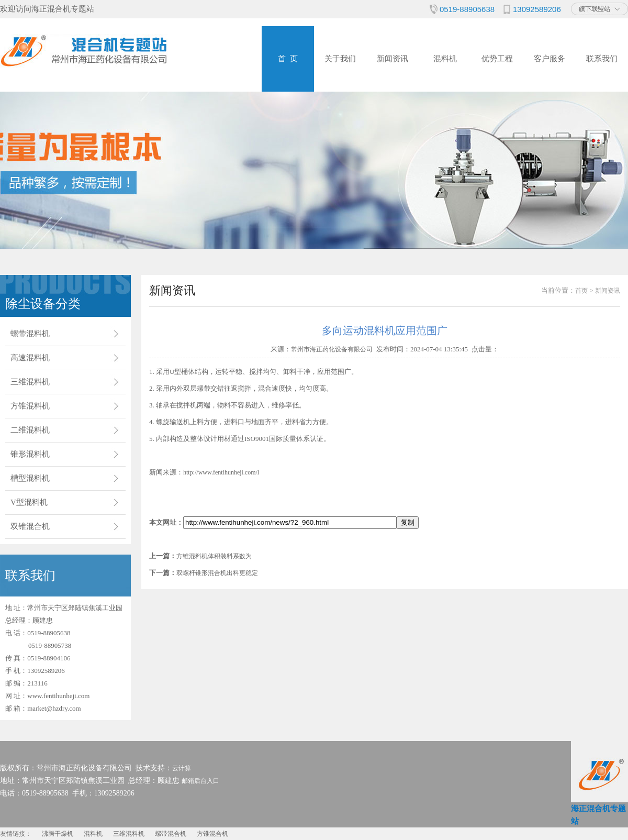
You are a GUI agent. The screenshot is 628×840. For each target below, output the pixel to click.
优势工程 (497, 59)
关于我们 (340, 59)
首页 (581, 291)
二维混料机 (30, 430)
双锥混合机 (30, 526)
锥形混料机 (30, 454)
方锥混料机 (30, 406)
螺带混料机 (30, 334)
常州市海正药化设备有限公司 (332, 349)
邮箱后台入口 (200, 781)
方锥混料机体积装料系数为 (214, 556)
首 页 (288, 59)
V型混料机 (29, 502)
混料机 (445, 59)
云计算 (182, 768)
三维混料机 (30, 382)
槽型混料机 (30, 478)
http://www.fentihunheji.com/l (221, 472)
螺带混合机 (171, 834)
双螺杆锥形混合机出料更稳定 (217, 573)
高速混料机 (30, 358)
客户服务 (549, 59)
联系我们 (602, 59)
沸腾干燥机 (58, 834)
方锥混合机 (212, 834)
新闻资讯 (392, 59)
